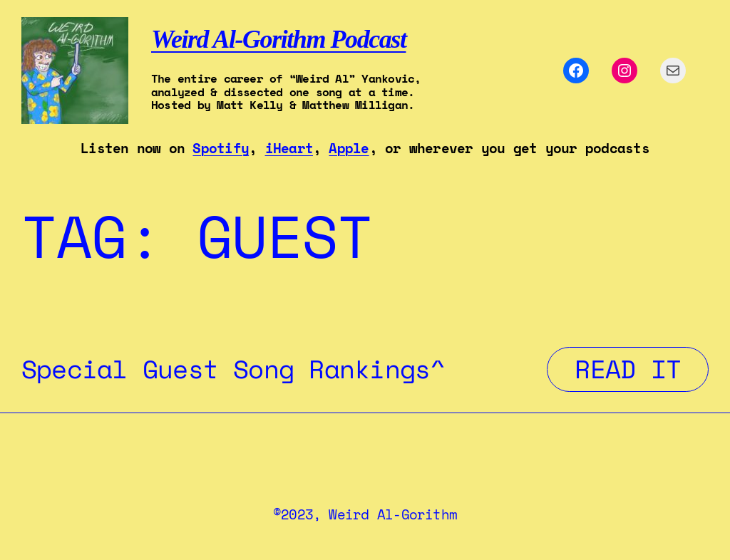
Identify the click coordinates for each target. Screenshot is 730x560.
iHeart (289, 148)
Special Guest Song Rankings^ (233, 369)
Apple (349, 148)
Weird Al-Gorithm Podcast (278, 39)
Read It (642, 368)
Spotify (221, 148)
